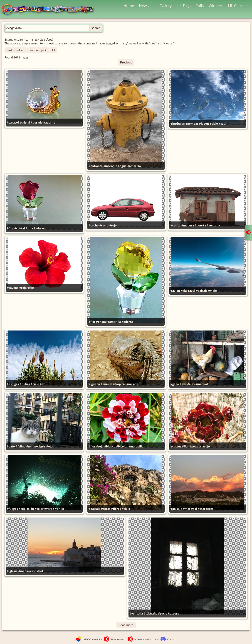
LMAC (49, 10)
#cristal (25, 123)
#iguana (94, 384)
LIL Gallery (163, 6)
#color (39, 509)
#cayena (13, 288)
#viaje (212, 291)
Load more (126, 625)
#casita (176, 225)
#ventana (213, 225)
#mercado (203, 384)
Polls (200, 6)
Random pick (38, 50)
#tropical (119, 384)
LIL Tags (184, 6)
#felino (21, 446)
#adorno (49, 123)
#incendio (110, 166)
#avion (175, 291)
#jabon (204, 124)
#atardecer (205, 509)
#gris (42, 446)
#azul (222, 124)
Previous (126, 62)
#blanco (110, 446)
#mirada (132, 384)
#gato (11, 446)
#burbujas (178, 124)
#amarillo (134, 166)
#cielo (214, 124)
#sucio (163, 614)
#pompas (192, 124)
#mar (187, 509)
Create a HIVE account (147, 639)
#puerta (200, 225)
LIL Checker (238, 6)
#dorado (37, 123)
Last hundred (16, 50)
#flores (116, 509)
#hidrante (96, 166)
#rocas (106, 509)
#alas (191, 384)
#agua (122, 166)
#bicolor (122, 446)
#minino (32, 446)
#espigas (13, 384)
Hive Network (119, 639)
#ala (184, 291)
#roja (29, 228)
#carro (104, 225)
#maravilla (136, 446)
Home (129, 6)
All (53, 50)
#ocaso (31, 571)
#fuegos (12, 509)
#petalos (196, 446)
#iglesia (12, 571)
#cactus (176, 446)
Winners (216, 6)
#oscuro (174, 614)
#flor (10, 228)
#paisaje (202, 291)
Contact (171, 639)
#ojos (50, 446)
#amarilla (114, 322)
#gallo (175, 384)
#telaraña (151, 614)
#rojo (113, 225)
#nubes (25, 384)
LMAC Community (92, 639)
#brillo (59, 509)
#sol (194, 509)
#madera (188, 225)
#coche (94, 225)
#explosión (26, 509)
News (144, 6)
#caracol (13, 123)
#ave (183, 384)
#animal (106, 384)
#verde (49, 509)
